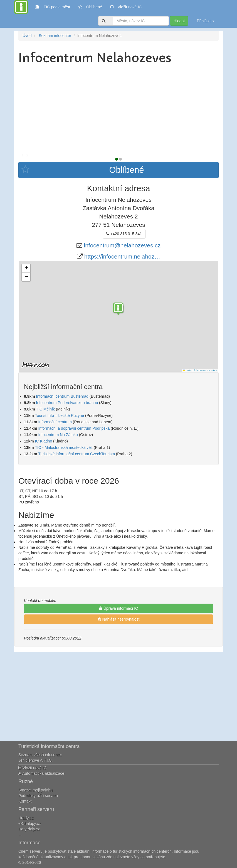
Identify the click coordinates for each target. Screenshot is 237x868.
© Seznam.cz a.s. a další (205, 370)
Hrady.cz (26, 818)
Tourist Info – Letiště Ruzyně (59, 415)
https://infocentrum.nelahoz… (122, 256)
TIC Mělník (45, 409)
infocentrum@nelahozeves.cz (122, 245)
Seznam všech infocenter (40, 755)
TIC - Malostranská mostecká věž (64, 447)
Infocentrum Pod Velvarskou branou (67, 403)
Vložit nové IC (126, 7)
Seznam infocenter (55, 36)
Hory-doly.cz (29, 829)
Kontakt (25, 801)
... (20, 835)
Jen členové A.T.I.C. (36, 760)
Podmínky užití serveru (38, 796)
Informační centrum (55, 422)
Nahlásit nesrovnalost (119, 619)
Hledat (179, 21)
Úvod (27, 36)
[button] (119, 309)
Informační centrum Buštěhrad (62, 396)
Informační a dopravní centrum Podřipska (74, 428)
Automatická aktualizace (41, 773)
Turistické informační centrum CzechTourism (76, 454)
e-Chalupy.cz (30, 823)
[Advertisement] (119, 109)
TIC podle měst (53, 7)
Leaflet (188, 370)
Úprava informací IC (119, 608)
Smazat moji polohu (35, 790)
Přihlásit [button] (206, 21)
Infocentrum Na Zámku (58, 435)
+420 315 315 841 (124, 234)
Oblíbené (90, 7)
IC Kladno (44, 441)
